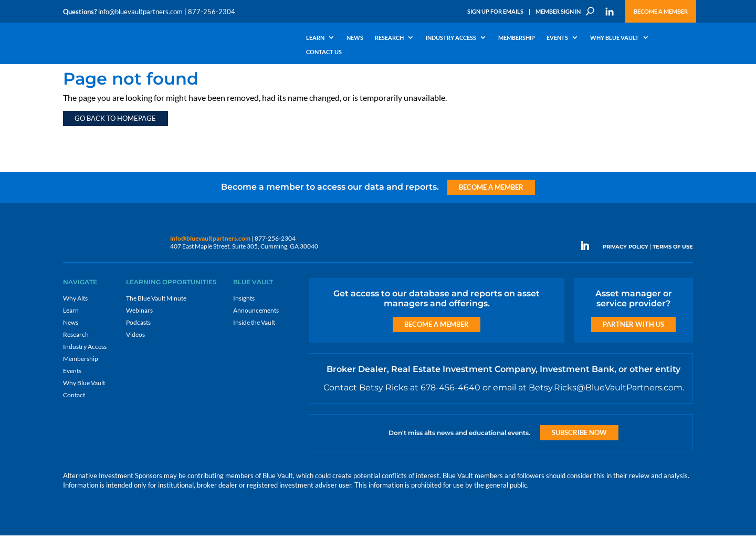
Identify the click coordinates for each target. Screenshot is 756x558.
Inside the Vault (254, 345)
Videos (135, 357)
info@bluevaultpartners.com (140, 12)
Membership (517, 38)
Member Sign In (558, 11)
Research (389, 38)
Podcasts (138, 345)
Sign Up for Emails (495, 11)
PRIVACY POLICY (626, 269)
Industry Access (451, 38)
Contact (74, 417)
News (355, 38)
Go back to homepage (115, 141)
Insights (244, 321)
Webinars (139, 333)
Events (557, 38)
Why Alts (75, 321)
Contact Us (324, 52)
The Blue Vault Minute (156, 321)
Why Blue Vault (615, 38)
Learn (315, 38)
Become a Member (661, 11)
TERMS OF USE (673, 269)
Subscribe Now (579, 455)
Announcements (256, 333)
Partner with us (633, 347)
